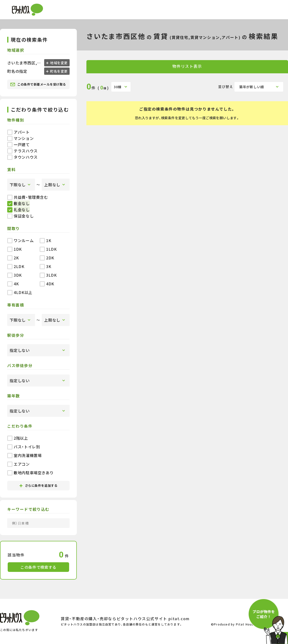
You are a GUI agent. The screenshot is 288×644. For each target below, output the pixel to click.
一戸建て (18, 144)
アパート (18, 132)
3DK (15, 275)
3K (45, 266)
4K (13, 284)
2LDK (16, 266)
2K (13, 258)
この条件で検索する (38, 567)
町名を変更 (59, 71)
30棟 (118, 87)
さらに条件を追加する (38, 485)
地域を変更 (59, 63)
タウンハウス (22, 157)
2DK (47, 258)
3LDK (48, 275)
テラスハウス (22, 151)
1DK (15, 249)
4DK (47, 284)
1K (45, 240)
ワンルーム (20, 240)
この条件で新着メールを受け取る (38, 84)
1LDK (48, 249)
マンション (20, 138)
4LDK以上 (20, 292)
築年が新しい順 (252, 87)
